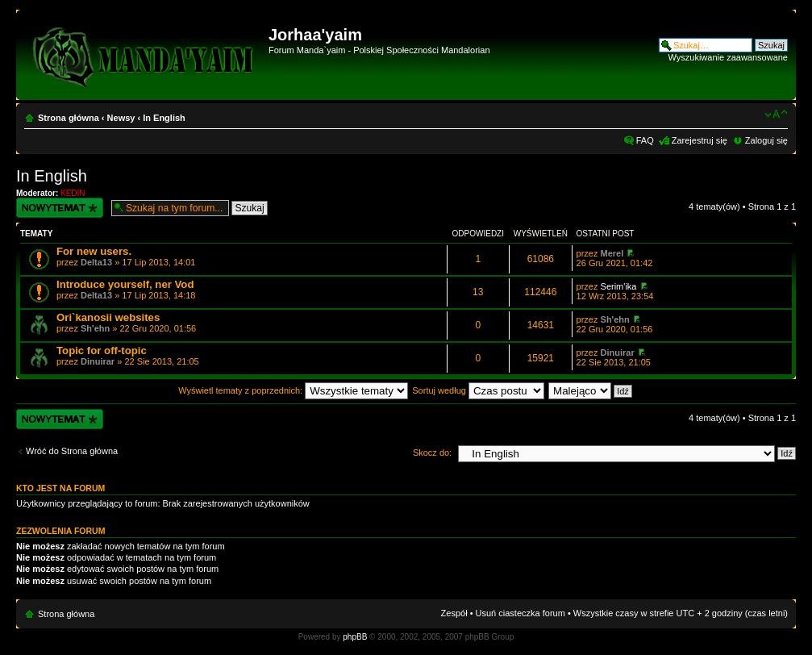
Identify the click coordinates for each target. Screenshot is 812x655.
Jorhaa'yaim (315, 35)
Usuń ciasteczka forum (521, 613)
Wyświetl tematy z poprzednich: (293, 390)
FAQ (645, 140)
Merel (612, 253)
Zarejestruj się (700, 140)
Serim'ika (619, 286)
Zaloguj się (766, 140)
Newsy (121, 118)
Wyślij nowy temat (60, 208)
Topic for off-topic (102, 350)
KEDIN (73, 193)
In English (164, 118)
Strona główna (69, 118)
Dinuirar (98, 361)
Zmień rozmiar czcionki (776, 115)
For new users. (94, 251)
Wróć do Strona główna (72, 451)
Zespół (454, 613)
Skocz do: (432, 453)
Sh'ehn (95, 328)
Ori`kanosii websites (108, 317)
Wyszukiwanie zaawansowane (728, 57)
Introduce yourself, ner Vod (125, 284)
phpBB (355, 637)
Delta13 (96, 262)
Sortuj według (478, 390)
